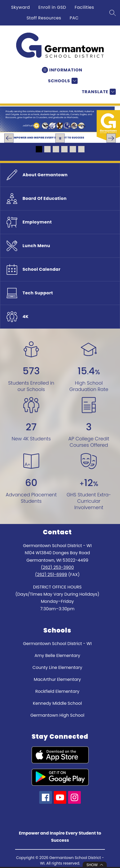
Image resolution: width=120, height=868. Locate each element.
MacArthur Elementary (57, 679)
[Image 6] (81, 149)
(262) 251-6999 (51, 575)
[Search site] (113, 13)
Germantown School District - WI (57, 644)
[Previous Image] (9, 138)
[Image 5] (73, 149)
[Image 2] (47, 149)
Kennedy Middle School (57, 703)
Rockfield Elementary (57, 691)
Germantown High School (57, 715)
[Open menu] (62, 70)
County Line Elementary (57, 667)
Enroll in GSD (52, 7)
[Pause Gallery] (60, 138)
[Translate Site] (98, 92)
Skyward (21, 7)
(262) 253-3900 (57, 567)
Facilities (84, 7)
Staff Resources (44, 18)
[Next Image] (111, 138)
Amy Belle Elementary (57, 656)
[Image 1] (39, 149)
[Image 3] (56, 149)
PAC (74, 18)
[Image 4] (64, 149)
